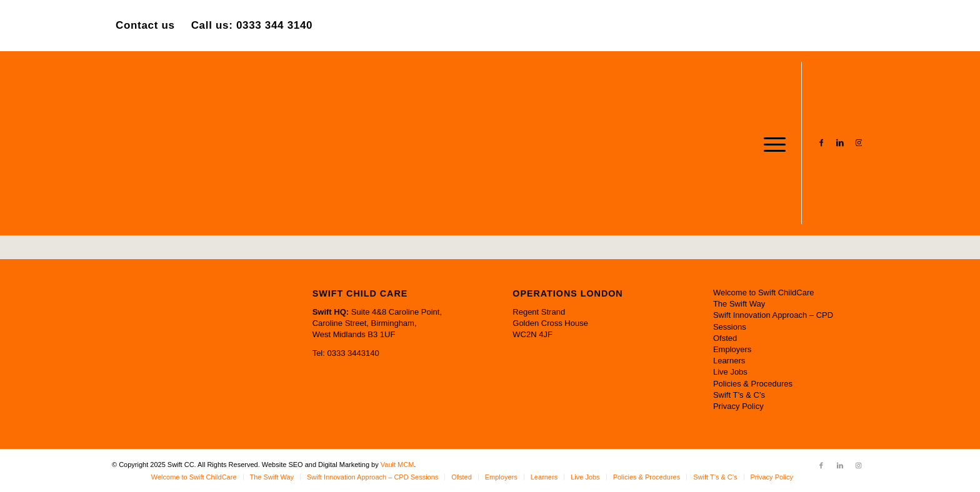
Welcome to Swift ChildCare (764, 293)
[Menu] (771, 143)
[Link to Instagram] (859, 142)
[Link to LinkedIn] (840, 142)
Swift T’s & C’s (739, 395)
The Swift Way (739, 304)
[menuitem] (771, 143)
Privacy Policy (738, 406)
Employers (732, 349)
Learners (729, 361)
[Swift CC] (206, 143)
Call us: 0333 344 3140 (252, 25)
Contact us (145, 25)
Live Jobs (730, 372)
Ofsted (725, 338)
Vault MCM (397, 465)
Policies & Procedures (753, 384)
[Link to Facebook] (821, 142)
